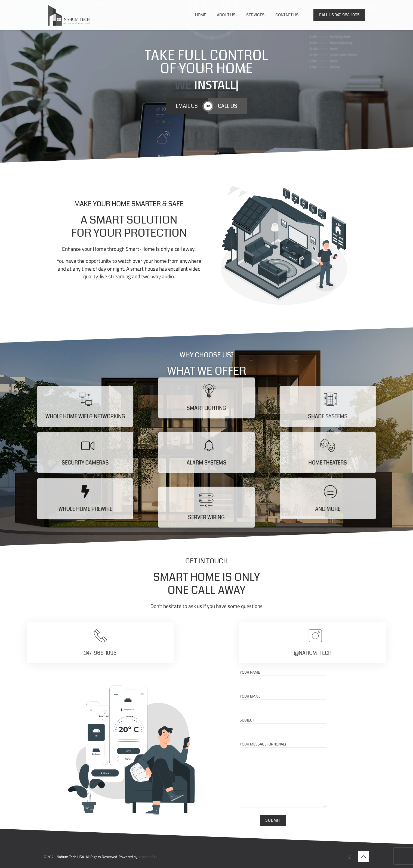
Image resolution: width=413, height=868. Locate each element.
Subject (283, 726)
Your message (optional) (283, 774)
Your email (283, 702)
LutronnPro (148, 857)
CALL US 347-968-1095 (339, 15)
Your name (283, 678)
